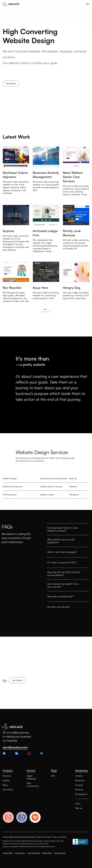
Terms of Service (60, 853)
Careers (6, 780)
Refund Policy (47, 853)
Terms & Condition (34, 853)
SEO (53, 776)
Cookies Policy (8, 853)
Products (79, 790)
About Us (7, 776)
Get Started (11, 83)
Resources (80, 780)
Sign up (79, 808)
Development (81, 794)
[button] (88, 4)
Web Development (33, 785)
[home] (11, 4)
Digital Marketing (31, 777)
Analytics (79, 776)
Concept (79, 785)
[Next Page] (46, 309)
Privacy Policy (20, 853)
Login (78, 803)
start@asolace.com (15, 747)
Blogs (5, 785)
